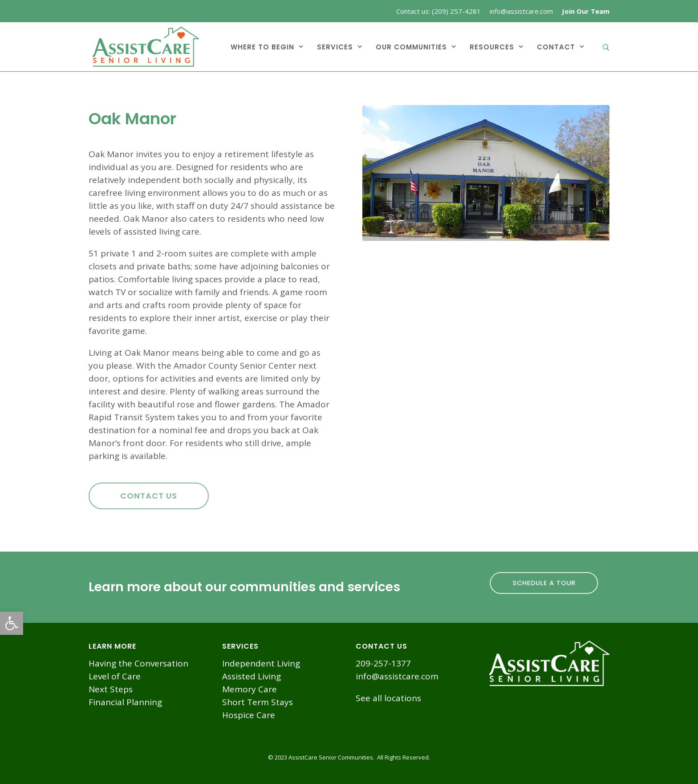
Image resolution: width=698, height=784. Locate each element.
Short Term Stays (258, 702)
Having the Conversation (138, 663)
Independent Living (261, 663)
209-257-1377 (383, 663)
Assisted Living (252, 676)
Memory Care (250, 689)
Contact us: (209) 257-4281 (438, 11)
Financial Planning (125, 702)
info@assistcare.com (521, 11)
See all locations (388, 698)
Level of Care (115, 676)
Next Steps (111, 689)
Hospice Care (249, 715)
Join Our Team (586, 11)
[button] (12, 623)
